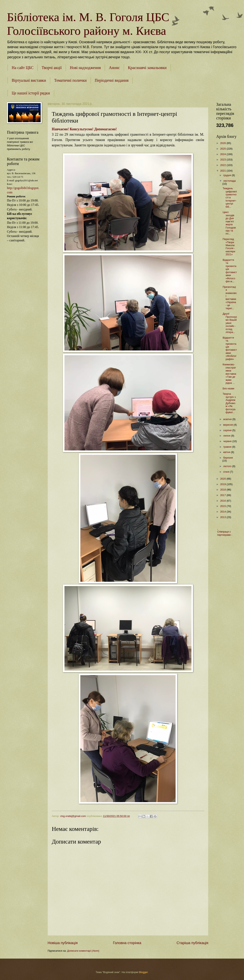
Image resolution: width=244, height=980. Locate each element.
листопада (229, 181)
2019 (223, 484)
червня (228, 441)
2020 (223, 479)
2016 (223, 501)
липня (227, 436)
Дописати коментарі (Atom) (83, 951)
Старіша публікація (192, 943)
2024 (223, 154)
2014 (223, 512)
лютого (228, 466)
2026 (223, 143)
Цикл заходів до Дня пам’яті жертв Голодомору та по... (229, 223)
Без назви (228, 388)
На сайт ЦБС (23, 68)
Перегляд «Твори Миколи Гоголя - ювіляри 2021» (229, 247)
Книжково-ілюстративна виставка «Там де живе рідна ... (229, 374)
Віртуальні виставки (29, 80)
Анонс (114, 68)
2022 (223, 165)
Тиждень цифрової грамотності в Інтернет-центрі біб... (230, 198)
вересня (228, 425)
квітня (227, 452)
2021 (223, 171)
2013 (223, 517)
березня (228, 458)
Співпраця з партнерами (224, 533)
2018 (223, 490)
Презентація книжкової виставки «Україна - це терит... (230, 298)
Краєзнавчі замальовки (147, 68)
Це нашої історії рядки (31, 93)
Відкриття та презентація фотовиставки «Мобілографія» (230, 348)
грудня (227, 175)
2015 (223, 506)
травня (228, 447)
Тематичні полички (70, 80)
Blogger (143, 972)
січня (227, 472)
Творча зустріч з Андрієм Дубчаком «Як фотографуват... (229, 403)
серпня (228, 430)
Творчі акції (52, 68)
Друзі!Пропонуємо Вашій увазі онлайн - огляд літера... (230, 323)
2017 (223, 495)
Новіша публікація (63, 943)
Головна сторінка (127, 943)
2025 (223, 149)
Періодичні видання (112, 80)
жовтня (228, 419)
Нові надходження (85, 68)
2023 (223, 160)
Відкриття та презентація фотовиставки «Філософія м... (230, 271)
